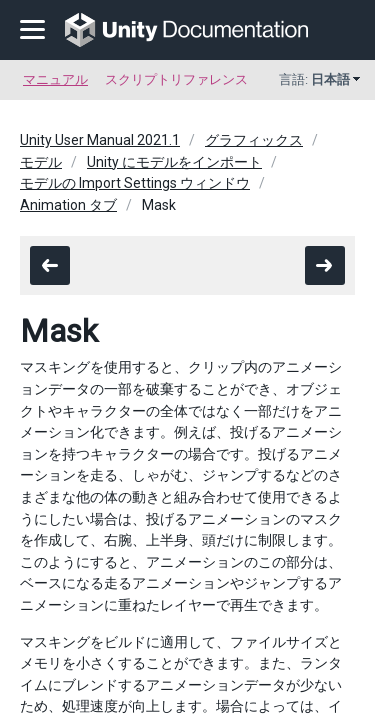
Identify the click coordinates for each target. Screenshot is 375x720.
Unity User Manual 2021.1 (100, 140)
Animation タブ (68, 205)
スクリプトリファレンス (176, 79)
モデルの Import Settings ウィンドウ (135, 183)
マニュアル (55, 79)
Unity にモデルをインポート (174, 162)
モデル (41, 162)
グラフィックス (254, 140)
